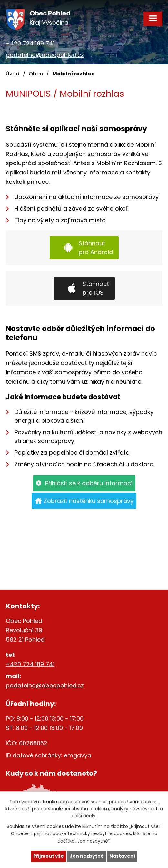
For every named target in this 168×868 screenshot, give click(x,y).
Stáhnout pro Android (96, 248)
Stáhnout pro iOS (96, 288)
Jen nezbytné (87, 856)
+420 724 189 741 (30, 43)
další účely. (84, 816)
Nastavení (122, 856)
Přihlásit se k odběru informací (89, 483)
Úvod (13, 74)
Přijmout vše (49, 856)
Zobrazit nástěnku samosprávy (89, 501)
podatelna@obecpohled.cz (45, 55)
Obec (36, 74)
